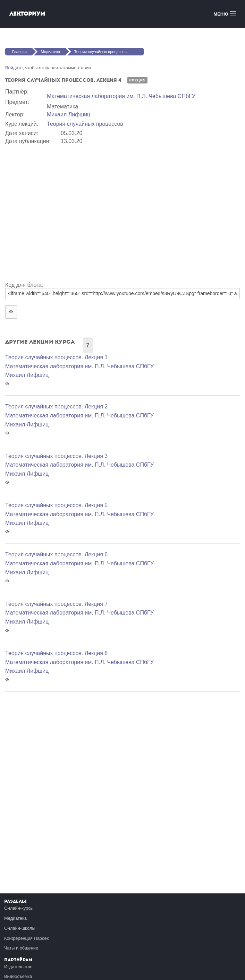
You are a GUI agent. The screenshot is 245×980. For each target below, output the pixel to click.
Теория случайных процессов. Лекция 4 (109, 52)
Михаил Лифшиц (69, 114)
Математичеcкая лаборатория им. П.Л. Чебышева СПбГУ (121, 96)
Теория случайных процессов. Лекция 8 (56, 653)
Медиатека (50, 52)
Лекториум (27, 14)
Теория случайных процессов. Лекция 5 (56, 505)
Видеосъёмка (18, 976)
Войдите (14, 68)
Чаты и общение (21, 948)
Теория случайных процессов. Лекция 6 (56, 554)
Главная (19, 52)
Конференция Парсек (26, 938)
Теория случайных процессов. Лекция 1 (56, 357)
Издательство (18, 967)
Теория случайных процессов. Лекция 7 (56, 604)
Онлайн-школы (20, 928)
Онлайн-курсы (19, 908)
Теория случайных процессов (85, 124)
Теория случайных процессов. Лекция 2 (56, 407)
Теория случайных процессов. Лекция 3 (56, 456)
